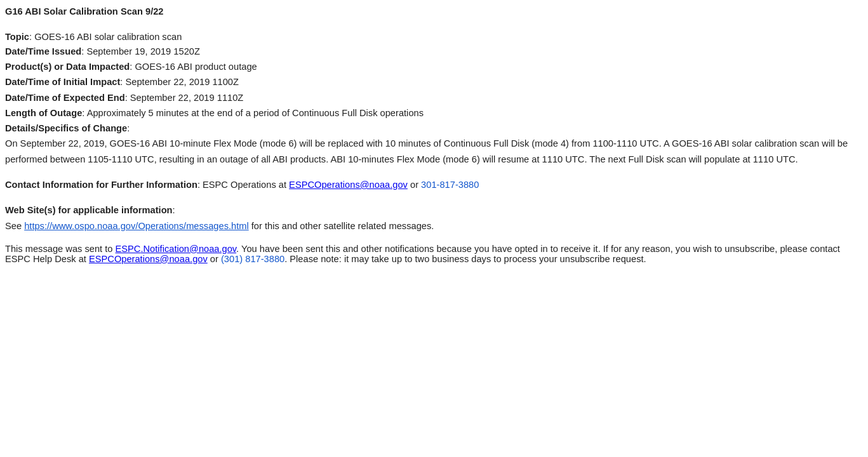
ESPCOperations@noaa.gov (348, 185)
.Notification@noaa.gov (176, 249)
